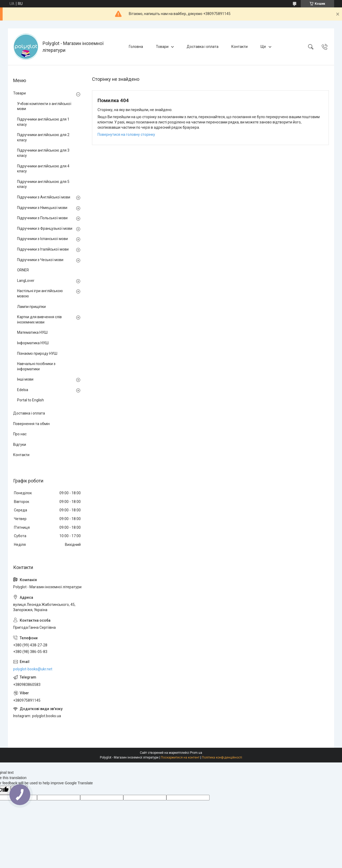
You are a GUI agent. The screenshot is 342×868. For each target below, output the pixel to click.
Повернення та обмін (31, 424)
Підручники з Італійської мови (43, 249)
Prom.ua (196, 753)
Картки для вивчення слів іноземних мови (39, 320)
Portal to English (30, 400)
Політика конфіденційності (222, 757)
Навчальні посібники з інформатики (36, 366)
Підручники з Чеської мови (40, 260)
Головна (136, 47)
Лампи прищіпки (31, 307)
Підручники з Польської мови (42, 218)
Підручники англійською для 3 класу (43, 153)
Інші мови (25, 379)
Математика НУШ (32, 332)
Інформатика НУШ (33, 343)
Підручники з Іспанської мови (42, 239)
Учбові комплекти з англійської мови (44, 106)
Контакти (239, 47)
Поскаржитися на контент (180, 757)
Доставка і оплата (203, 47)
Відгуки (20, 445)
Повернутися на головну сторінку (126, 134)
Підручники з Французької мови (45, 228)
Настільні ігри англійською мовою (40, 293)
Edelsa (23, 390)
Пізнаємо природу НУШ (37, 353)
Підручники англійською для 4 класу (43, 169)
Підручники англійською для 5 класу (43, 184)
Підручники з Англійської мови (44, 197)
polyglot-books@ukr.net (33, 669)
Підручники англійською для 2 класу (43, 137)
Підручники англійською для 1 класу (43, 122)
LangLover (26, 281)
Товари (162, 47)
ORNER (23, 270)
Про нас (20, 434)
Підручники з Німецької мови (42, 208)
